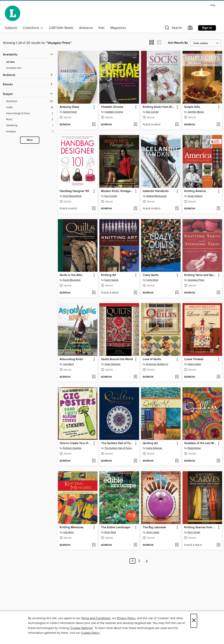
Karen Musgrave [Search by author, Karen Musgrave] (72, 280)
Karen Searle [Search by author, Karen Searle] (111, 280)
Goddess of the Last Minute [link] (200, 443)
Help (213, 5)
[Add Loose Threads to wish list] (218, 377)
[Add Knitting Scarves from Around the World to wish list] (218, 545)
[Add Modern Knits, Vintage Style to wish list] (135, 209)
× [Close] (194, 621)
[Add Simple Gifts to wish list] (218, 125)
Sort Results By (178, 43)
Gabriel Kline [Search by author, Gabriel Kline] (70, 112)
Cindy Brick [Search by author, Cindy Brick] (152, 280)
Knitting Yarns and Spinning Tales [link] (200, 275)
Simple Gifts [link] (192, 107)
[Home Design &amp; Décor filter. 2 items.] (30, 114)
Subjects (11, 28)
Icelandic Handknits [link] (156, 191)
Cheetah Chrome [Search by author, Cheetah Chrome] (114, 112)
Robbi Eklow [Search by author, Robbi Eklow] (194, 448)
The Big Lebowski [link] (154, 527)
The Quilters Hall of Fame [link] (117, 443)
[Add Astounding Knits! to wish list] (94, 377)
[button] (173, 29)
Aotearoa (86, 28)
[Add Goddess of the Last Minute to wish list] (218, 461)
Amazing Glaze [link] (69, 107)
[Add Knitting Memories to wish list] (94, 545)
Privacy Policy (126, 618)
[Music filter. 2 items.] (30, 119)
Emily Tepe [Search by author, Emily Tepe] (110, 532)
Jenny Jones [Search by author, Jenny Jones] (153, 532)
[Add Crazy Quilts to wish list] (177, 293)
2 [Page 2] (139, 561)
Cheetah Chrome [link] (112, 107)
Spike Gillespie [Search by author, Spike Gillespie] (112, 364)
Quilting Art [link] (150, 443)
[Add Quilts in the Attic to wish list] (94, 293)
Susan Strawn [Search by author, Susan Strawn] (195, 196)
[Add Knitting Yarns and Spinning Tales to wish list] (218, 293)
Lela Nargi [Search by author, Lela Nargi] (68, 364)
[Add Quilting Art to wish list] (177, 461)
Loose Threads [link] (194, 359)
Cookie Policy (90, 633)
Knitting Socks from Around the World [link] (159, 107)
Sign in (207, 28)
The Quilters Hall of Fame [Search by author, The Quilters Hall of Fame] (118, 448)
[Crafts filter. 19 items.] (30, 108)
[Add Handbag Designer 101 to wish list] (94, 209)
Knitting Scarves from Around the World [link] (200, 527)
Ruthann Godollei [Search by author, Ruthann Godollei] (72, 448)
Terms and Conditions (96, 618)
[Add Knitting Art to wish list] (135, 293)
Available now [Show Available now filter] (14, 68)
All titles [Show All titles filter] (11, 62)
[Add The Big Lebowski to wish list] (177, 545)
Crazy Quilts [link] (151, 275)
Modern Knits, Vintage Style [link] (117, 191)
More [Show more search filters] (30, 140)
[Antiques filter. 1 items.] (30, 132)
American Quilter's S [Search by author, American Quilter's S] (157, 364)
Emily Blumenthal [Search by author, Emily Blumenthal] (72, 196)
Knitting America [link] (195, 191)
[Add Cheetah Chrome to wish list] (135, 125)
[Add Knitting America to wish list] (218, 209)
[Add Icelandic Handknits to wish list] (177, 209)
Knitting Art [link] (109, 275)
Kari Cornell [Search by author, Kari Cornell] (152, 112)
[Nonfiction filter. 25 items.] (30, 101)
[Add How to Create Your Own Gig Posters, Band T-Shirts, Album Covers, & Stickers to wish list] (94, 461)
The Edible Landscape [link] (116, 527)
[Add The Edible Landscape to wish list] (135, 545)
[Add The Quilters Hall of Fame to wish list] (135, 461)
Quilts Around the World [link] (117, 359)
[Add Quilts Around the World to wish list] (135, 377)
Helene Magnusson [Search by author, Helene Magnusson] (156, 196)
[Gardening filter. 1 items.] (30, 125)
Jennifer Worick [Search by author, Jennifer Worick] (196, 112)
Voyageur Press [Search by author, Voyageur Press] (196, 280)
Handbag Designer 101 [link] (74, 191)
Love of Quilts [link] (152, 359)
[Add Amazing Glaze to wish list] (94, 125)
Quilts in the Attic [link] (71, 275)
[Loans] (190, 29)
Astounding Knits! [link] (71, 359)
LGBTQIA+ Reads (61, 28)
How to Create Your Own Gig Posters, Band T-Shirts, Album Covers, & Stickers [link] (76, 443)
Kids (101, 28)
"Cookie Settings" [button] (81, 628)
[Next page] (147, 561)
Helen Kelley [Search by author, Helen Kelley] (194, 364)
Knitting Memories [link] (72, 527)
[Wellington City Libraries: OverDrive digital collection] (13, 13)
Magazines (118, 28)
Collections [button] (33, 28)
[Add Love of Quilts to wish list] (177, 377)
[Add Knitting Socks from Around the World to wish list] (177, 125)
